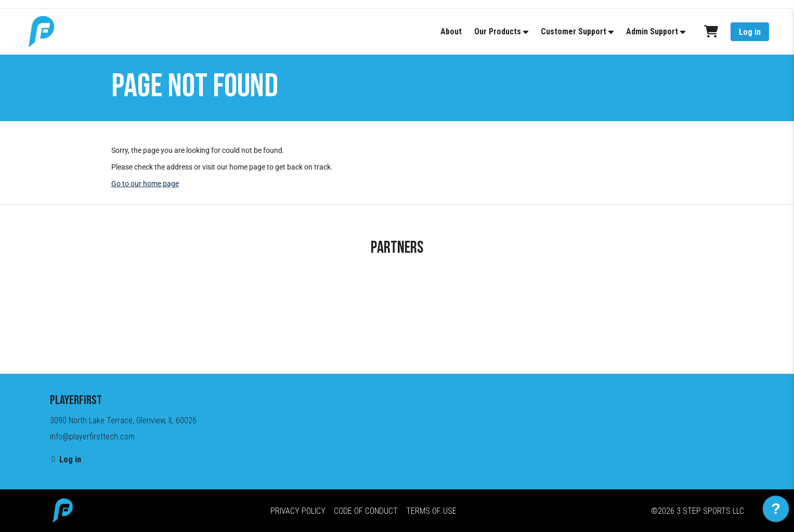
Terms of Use (431, 511)
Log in (750, 32)
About (451, 31)
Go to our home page (145, 184)
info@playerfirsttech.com (92, 437)
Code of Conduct (366, 511)
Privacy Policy (298, 511)
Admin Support (652, 31)
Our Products (498, 31)
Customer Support (574, 31)
